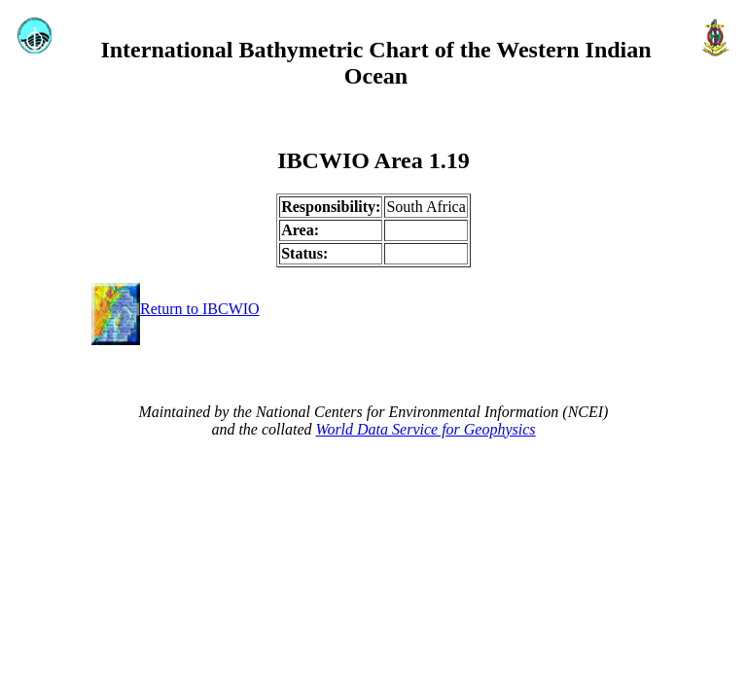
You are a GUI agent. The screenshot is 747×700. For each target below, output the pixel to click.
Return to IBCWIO (176, 309)
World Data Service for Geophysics (426, 429)
